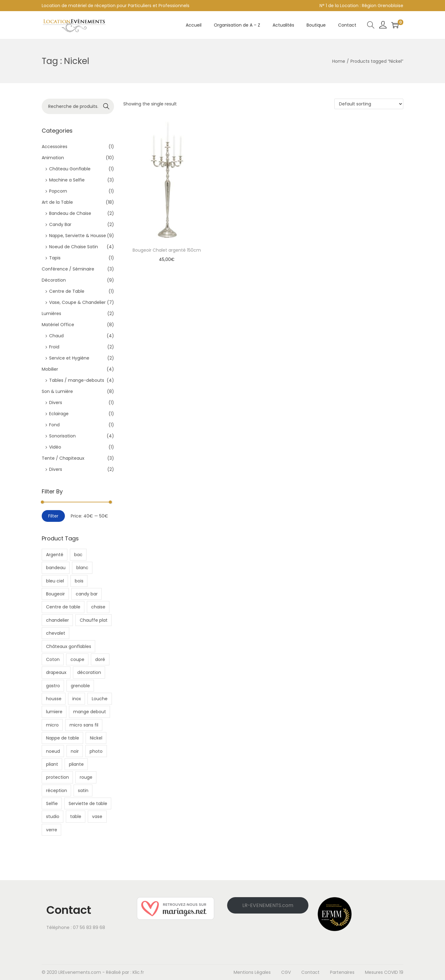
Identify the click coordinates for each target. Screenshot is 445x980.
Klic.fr (138, 972)
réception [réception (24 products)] (57, 790)
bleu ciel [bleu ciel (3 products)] (55, 581)
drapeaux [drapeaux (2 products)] (56, 672)
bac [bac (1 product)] (78, 555)
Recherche (106, 107)
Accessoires (55, 147)
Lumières (51, 313)
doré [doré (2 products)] (100, 659)
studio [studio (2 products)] (53, 816)
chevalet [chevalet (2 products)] (56, 633)
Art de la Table (57, 202)
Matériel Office (58, 325)
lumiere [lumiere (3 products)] (54, 712)
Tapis (55, 258)
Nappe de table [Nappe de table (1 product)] (63, 738)
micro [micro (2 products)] (52, 725)
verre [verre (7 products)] (52, 830)
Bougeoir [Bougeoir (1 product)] (55, 594)
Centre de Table (67, 291)
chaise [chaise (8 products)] (98, 607)
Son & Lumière (57, 391)
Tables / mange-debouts (77, 380)
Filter (53, 516)
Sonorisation (62, 436)
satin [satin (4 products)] (83, 790)
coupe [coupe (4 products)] (77, 659)
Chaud (56, 336)
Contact (310, 972)
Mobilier (50, 369)
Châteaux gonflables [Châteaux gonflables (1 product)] (69, 646)
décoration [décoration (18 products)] (89, 672)
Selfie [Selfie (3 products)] (52, 803)
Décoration (54, 280)
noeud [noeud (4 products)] (53, 751)
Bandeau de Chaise (70, 213)
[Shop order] (369, 104)
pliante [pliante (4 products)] (76, 764)
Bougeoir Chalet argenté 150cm (167, 250)
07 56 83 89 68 (89, 927)
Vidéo (55, 447)
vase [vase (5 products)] (97, 816)
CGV (286, 972)
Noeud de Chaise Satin (74, 247)
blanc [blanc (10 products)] (82, 568)
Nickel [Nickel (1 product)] (96, 738)
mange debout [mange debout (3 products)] (90, 712)
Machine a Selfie (67, 180)
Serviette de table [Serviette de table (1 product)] (88, 803)
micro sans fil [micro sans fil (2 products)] (84, 725)
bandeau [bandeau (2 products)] (56, 568)
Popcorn (58, 191)
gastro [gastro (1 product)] (53, 686)
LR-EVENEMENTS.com (268, 905)
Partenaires (342, 972)
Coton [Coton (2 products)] (53, 659)
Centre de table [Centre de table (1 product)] (63, 607)
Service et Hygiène (69, 358)
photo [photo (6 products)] (96, 751)
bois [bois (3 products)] (79, 581)
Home (339, 61)
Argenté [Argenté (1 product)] (55, 555)
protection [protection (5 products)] (57, 777)
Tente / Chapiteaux (63, 458)
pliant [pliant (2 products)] (52, 764)
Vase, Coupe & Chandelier (77, 302)
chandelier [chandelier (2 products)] (57, 620)
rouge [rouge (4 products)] (86, 777)
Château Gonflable (70, 169)
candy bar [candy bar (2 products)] (87, 594)
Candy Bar (60, 224)
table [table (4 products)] (76, 816)
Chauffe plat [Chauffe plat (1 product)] (94, 620)
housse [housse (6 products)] (54, 699)
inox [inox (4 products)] (77, 699)
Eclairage (59, 414)
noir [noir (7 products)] (75, 751)
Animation (53, 158)
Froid (54, 347)
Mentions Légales (252, 972)
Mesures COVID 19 (384, 972)
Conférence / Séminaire (68, 269)
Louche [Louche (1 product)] (100, 699)
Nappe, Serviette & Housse (78, 236)
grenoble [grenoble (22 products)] (80, 686)
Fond (54, 425)
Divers (56, 403)
